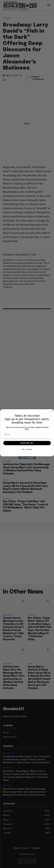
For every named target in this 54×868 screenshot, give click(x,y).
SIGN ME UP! (27, 443)
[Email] (27, 434)
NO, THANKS (27, 450)
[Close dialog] (52, 412)
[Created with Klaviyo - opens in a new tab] (27, 458)
